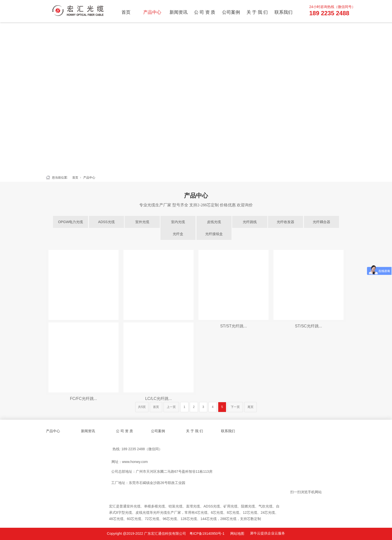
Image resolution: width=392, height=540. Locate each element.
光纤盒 (178, 234)
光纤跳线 (250, 222)
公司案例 (231, 12)
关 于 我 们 (257, 12)
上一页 (171, 407)
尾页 (250, 407)
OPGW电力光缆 (70, 222)
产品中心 (152, 12)
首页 (126, 12)
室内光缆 (178, 222)
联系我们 (283, 12)
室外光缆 (142, 222)
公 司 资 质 (205, 12)
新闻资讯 (178, 12)
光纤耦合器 (321, 222)
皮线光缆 (214, 222)
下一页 (235, 407)
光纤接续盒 (214, 234)
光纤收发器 (285, 222)
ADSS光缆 (106, 222)
